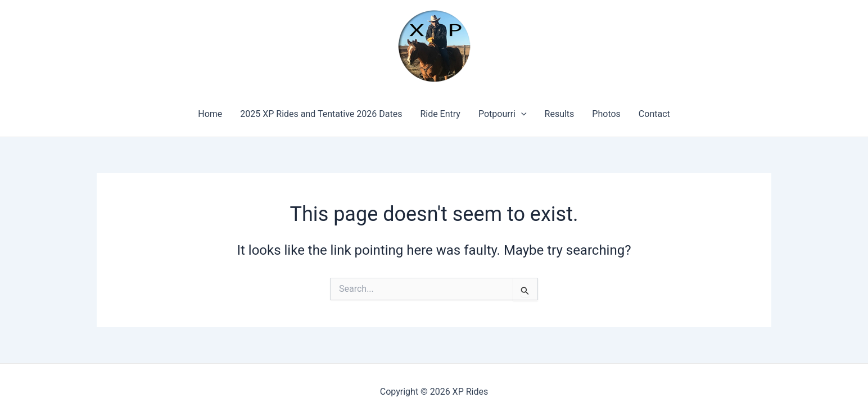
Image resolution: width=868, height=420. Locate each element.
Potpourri (503, 114)
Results (560, 114)
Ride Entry (440, 114)
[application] (521, 114)
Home (210, 114)
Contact (654, 114)
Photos (606, 114)
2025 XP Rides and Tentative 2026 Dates (321, 114)
